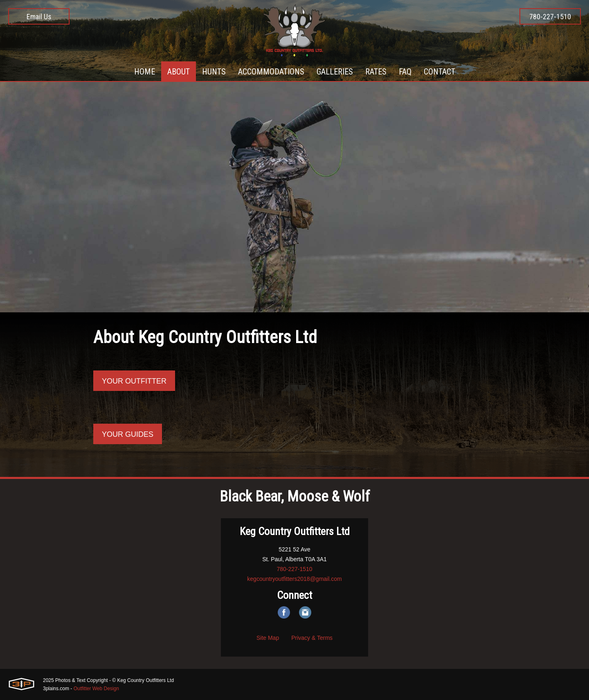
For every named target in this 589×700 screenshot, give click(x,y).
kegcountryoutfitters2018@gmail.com (294, 579)
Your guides (128, 434)
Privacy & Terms (312, 638)
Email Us (39, 17)
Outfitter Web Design (96, 689)
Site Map (268, 638)
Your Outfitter (134, 381)
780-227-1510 (550, 17)
